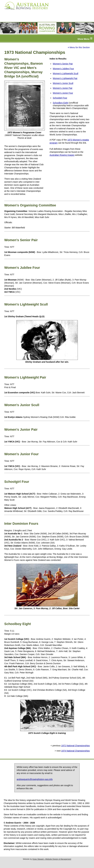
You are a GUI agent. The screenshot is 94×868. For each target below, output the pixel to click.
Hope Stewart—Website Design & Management (52, 859)
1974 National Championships (75, 751)
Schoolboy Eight (60, 103)
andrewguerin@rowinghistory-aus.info (35, 779)
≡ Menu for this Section (79, 47)
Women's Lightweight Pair (65, 78)
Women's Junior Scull (63, 83)
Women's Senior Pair (63, 64)
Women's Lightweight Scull (65, 73)
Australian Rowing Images (62, 155)
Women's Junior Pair (63, 88)
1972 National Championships (75, 746)
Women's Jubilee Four (63, 69)
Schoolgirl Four (60, 98)
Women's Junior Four (63, 93)
